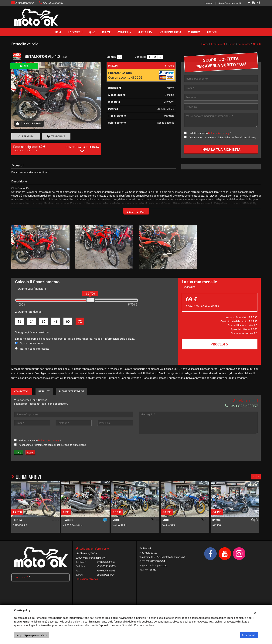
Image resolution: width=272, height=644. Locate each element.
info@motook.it (24, 3)
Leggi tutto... (136, 212)
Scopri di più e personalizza (31, 635)
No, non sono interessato (35, 349)
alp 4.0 (257, 44)
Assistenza (194, 32)
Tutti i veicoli (218, 44)
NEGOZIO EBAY (145, 32)
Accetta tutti (249, 635)
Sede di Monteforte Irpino (94, 549)
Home (58, 32)
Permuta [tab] (44, 391)
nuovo (231, 44)
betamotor (244, 44)
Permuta (26, 136)
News (209, 3)
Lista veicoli (75, 32)
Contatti (212, 32)
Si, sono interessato (31, 343)
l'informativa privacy (219, 133)
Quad (92, 32)
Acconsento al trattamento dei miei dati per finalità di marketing (222, 137)
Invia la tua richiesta (221, 150)
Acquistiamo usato (170, 32)
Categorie (124, 32)
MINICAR (106, 32)
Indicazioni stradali (87, 579)
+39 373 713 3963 (106, 566)
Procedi (219, 344)
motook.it (22, 577)
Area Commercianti (230, 3)
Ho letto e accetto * (210, 133)
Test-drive (56, 136)
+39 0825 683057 (53, 3)
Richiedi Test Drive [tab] (72, 391)
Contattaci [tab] (22, 391)
